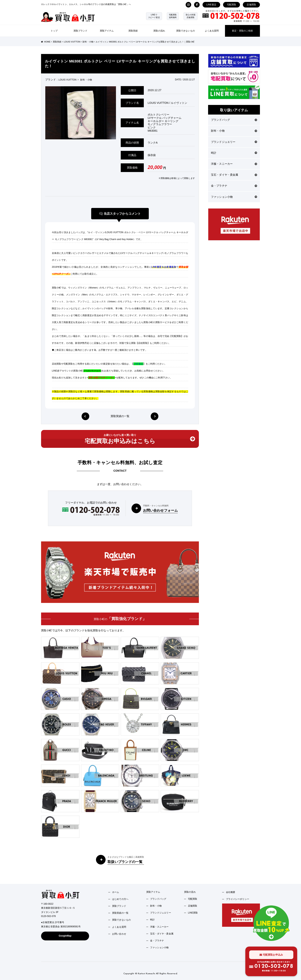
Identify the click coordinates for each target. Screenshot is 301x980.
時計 (234, 153)
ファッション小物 (234, 197)
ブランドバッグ (234, 120)
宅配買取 (232, 5)
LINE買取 (193, 913)
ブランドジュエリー (234, 142)
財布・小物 (234, 131)
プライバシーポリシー (238, 899)
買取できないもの (186, 31)
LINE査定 (211, 5)
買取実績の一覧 (120, 416)
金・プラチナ (234, 186)
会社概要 (231, 892)
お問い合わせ (119, 934)
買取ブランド (81, 31)
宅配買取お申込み (271, 955)
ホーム (116, 892)
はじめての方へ (120, 899)
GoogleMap (65, 936)
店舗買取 (251, 5)
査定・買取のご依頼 (242, 31)
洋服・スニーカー (234, 164)
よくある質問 (212, 31)
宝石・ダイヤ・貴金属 (234, 175)
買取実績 (133, 31)
